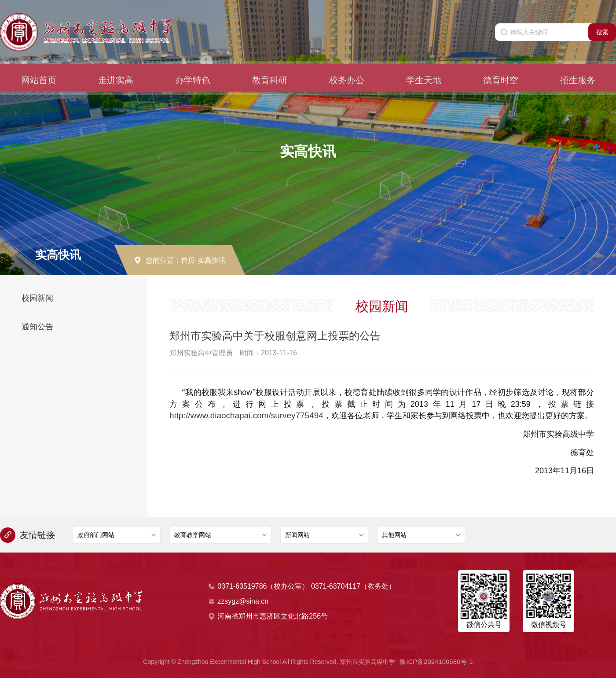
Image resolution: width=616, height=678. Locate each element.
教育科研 (270, 69)
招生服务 (578, 69)
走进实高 (116, 69)
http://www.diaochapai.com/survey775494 (242, 416)
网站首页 (39, 69)
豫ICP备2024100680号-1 (436, 661)
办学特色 (193, 69)
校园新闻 (37, 298)
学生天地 (424, 69)
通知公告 (37, 327)
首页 (188, 260)
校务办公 (347, 69)
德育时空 (501, 69)
